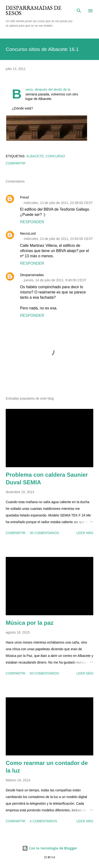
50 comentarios (44, 673)
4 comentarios (44, 821)
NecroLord (28, 233)
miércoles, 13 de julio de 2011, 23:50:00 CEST (58, 239)
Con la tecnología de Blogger (50, 848)
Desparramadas (32, 275)
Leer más (85, 533)
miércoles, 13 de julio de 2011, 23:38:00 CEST (58, 203)
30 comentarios (44, 533)
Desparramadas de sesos (34, 11)
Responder (32, 222)
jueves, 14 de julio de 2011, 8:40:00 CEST (55, 280)
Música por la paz (30, 623)
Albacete (35, 156)
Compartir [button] (16, 163)
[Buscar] (79, 9)
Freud (24, 197)
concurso (55, 156)
